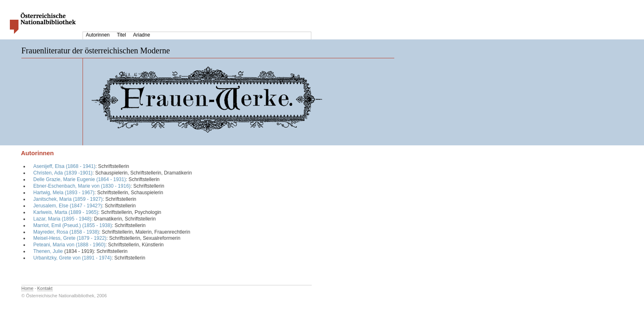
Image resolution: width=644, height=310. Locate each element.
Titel (121, 35)
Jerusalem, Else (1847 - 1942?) (68, 206)
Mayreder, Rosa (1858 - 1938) (66, 232)
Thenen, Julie (48, 251)
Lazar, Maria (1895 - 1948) (62, 219)
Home (27, 288)
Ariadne (141, 35)
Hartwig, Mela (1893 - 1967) (64, 193)
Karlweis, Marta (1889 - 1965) (66, 212)
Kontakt (45, 288)
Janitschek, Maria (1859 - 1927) (68, 199)
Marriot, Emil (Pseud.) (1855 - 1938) (72, 225)
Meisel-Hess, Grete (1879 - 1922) (70, 238)
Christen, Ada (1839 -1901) (63, 173)
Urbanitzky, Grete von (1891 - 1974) (72, 258)
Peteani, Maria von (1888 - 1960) (69, 245)
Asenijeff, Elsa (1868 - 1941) (64, 166)
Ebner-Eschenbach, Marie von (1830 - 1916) (82, 186)
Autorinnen (98, 35)
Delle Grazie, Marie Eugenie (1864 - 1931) (79, 179)
